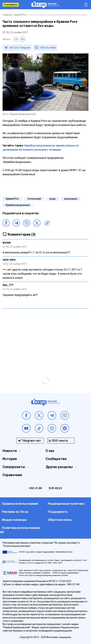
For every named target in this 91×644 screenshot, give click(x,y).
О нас (50, 451)
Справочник (12, 475)
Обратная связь (60, 520)
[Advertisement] (45, 336)
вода (53, 199)
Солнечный (34, 199)
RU (23, 39)
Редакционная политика (66, 504)
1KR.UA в (20, 48)
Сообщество (56, 459)
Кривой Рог (12, 199)
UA (16, 39)
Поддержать (11, 5)
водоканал (71, 199)
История (10, 459)
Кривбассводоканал (18, 205)
